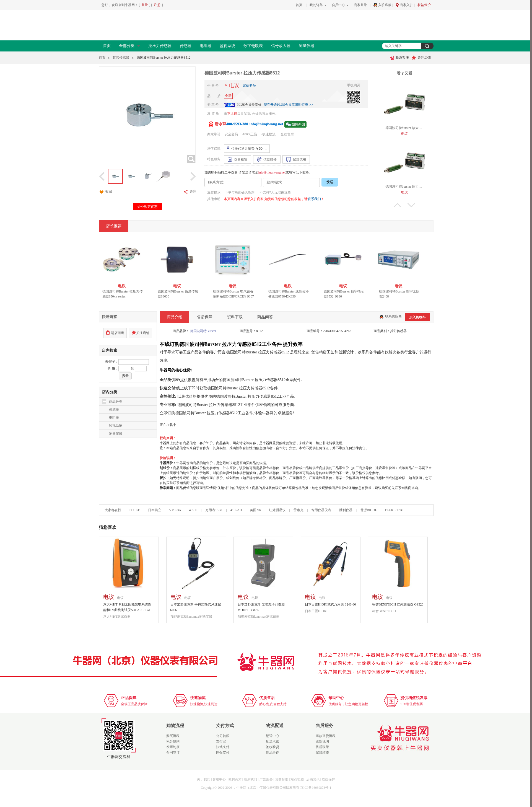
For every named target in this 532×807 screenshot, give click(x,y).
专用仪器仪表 (321, 510)
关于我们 (204, 779)
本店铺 (232, 113)
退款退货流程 (326, 736)
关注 (190, 192)
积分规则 (173, 741)
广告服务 (266, 779)
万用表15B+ (214, 510)
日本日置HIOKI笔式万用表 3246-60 (330, 604)
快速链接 (110, 317)
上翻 (397, 205)
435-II (193, 510)
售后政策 (322, 747)
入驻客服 (382, 5)
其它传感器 (121, 58)
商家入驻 (404, 5)
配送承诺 (273, 741)
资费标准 (282, 779)
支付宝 (221, 741)
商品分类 (116, 402)
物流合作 (273, 752)
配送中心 (273, 736)
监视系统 (227, 46)
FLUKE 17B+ (394, 510)
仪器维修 (322, 752)
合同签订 (173, 752)
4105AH (236, 510)
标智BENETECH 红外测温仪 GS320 (398, 604)
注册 (157, 5)
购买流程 (173, 736)
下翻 (411, 205)
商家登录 (360, 5)
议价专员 (249, 86)
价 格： (113, 368)
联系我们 (314, 199)
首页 (299, 5)
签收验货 (273, 747)
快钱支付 (223, 747)
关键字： (112, 361)
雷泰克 (299, 510)
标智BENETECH (384, 611)
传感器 (186, 46)
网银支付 (223, 752)
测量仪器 (307, 46)
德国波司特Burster (203, 331)
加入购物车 (417, 317)
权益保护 (424, 5)
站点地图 (297, 779)
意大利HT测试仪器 (117, 617)
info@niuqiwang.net (272, 172)
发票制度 (173, 747)
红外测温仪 (277, 510)
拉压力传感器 (160, 46)
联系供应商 (390, 316)
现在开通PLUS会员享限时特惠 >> (288, 105)
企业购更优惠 (147, 207)
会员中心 (338, 5)
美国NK (255, 510)
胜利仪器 (346, 510)
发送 (330, 182)
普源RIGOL (369, 510)
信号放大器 (281, 46)
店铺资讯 (313, 779)
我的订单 (316, 5)
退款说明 (322, 741)
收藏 (105, 192)
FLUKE (135, 510)
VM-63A (175, 510)
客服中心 (219, 779)
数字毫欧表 (253, 46)
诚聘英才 (235, 779)
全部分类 (129, 46)
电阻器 (206, 46)
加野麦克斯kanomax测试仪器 (191, 617)
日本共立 (155, 510)
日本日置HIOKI (316, 611)
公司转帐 (223, 736)
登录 (145, 5)
